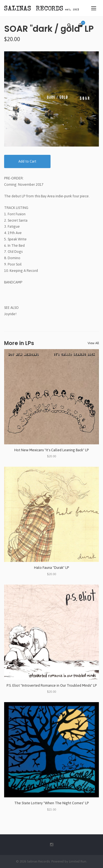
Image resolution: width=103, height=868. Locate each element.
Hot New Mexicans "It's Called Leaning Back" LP (51, 450)
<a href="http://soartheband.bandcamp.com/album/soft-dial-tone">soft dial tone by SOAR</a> (51, 291)
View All (93, 343)
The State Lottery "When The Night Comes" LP (51, 803)
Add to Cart (27, 161)
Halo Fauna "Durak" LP (51, 568)
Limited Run (78, 861)
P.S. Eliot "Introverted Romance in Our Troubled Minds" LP (52, 685)
